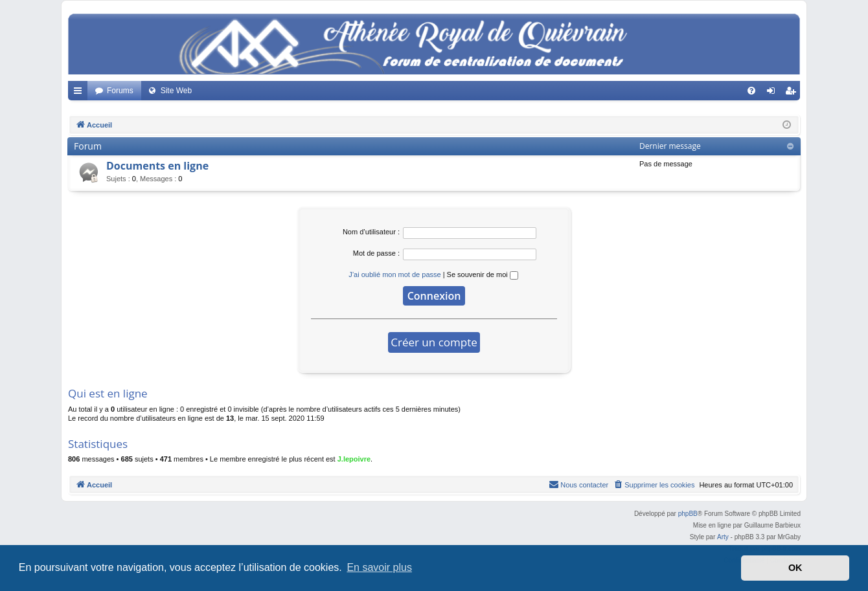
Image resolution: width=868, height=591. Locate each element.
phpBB (688, 514)
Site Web (176, 91)
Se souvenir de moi (483, 274)
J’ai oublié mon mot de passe (394, 274)
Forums (120, 91)
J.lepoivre (354, 459)
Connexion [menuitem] (774, 93)
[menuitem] (751, 91)
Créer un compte (434, 342)
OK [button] (795, 568)
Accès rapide (80, 93)
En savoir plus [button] (379, 567)
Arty (723, 537)
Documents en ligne (157, 166)
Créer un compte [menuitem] (793, 93)
